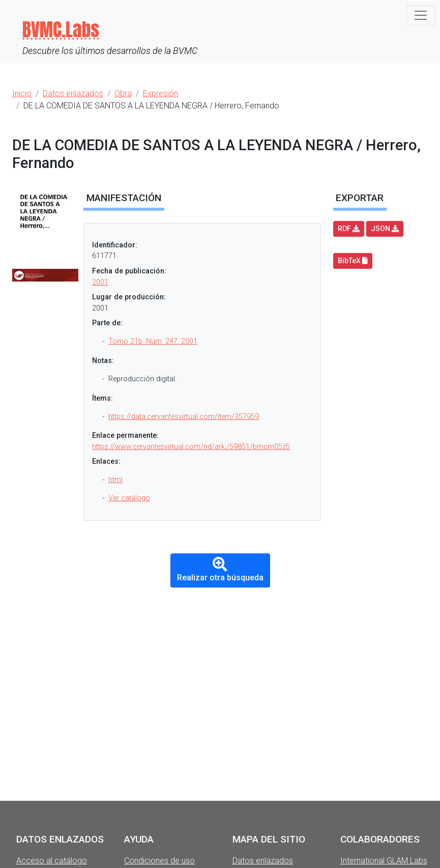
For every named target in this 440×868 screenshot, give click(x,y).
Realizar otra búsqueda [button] (220, 570)
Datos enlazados (263, 861)
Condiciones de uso (159, 861)
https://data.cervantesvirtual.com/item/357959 (184, 417)
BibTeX (353, 261)
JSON (385, 229)
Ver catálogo (129, 498)
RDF (349, 229)
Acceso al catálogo (52, 861)
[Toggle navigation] (421, 15)
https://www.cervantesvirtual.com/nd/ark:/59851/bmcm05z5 (191, 447)
